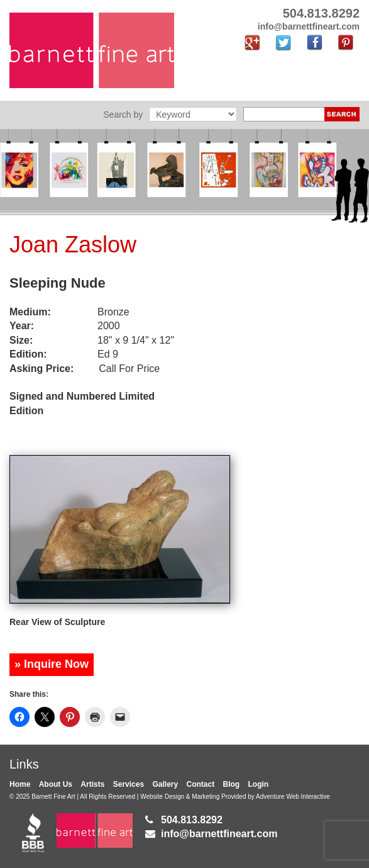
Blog (232, 784)
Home (20, 784)
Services (129, 784)
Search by (123, 115)
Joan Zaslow (73, 245)
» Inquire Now (52, 664)
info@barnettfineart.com (219, 834)
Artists (92, 784)
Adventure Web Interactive (293, 797)
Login (259, 784)
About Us (56, 784)
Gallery (165, 784)
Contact (201, 784)
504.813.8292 (192, 820)
